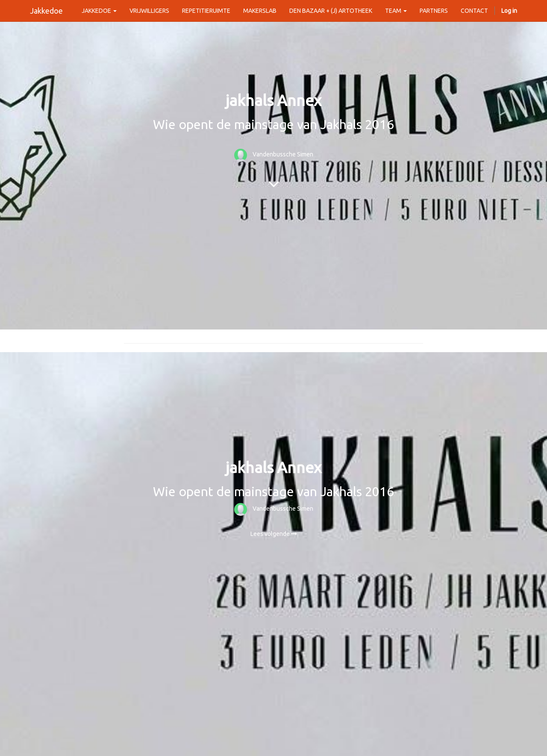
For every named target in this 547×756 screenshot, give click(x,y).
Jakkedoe (46, 11)
